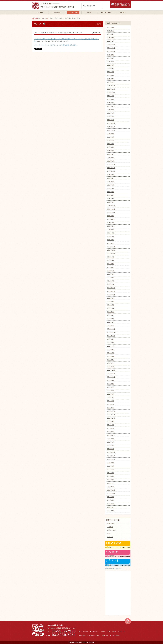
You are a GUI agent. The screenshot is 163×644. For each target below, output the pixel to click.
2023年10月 (111, 93)
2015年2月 (111, 446)
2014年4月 (111, 480)
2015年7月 (111, 428)
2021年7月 (111, 182)
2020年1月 (111, 243)
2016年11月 (111, 374)
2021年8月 (111, 178)
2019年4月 (111, 274)
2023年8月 (111, 99)
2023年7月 (111, 103)
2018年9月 (111, 298)
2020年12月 (111, 206)
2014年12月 (111, 452)
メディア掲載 (112, 632)
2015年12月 (111, 411)
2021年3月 (111, 195)
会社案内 (106, 635)
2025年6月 (111, 27)
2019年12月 (111, 247)
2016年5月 (111, 394)
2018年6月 (111, 308)
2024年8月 (111, 58)
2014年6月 (111, 473)
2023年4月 (111, 110)
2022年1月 (111, 161)
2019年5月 (111, 271)
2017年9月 (111, 339)
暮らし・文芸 (111, 530)
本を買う (83, 635)
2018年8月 (111, 302)
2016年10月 (111, 377)
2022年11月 (111, 127)
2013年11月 (111, 490)
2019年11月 (111, 250)
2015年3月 (111, 442)
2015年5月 (111, 435)
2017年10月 (111, 336)
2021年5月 (111, 188)
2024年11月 (111, 48)
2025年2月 (111, 38)
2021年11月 (111, 168)
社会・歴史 (111, 524)
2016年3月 (111, 401)
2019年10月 (111, 254)
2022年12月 (111, 123)
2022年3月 (111, 154)
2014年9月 (111, 463)
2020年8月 (111, 219)
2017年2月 (111, 363)
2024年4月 (111, 72)
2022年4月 (111, 151)
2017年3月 (111, 360)
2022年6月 (111, 144)
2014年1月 (111, 487)
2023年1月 (111, 120)
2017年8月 (111, 343)
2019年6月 (111, 267)
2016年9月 (111, 380)
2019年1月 (111, 284)
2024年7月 (111, 62)
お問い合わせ (116, 635)
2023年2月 (111, 117)
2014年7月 (111, 470)
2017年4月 (111, 356)
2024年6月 (111, 65)
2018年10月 (111, 295)
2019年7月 (111, 264)
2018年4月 (111, 315)
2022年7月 (111, 141)
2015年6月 (111, 432)
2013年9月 (111, 497)
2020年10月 (111, 212)
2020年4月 (111, 233)
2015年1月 (111, 449)
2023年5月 (111, 106)
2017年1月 (111, 367)
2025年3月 (111, 34)
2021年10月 (111, 171)
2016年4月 (111, 398)
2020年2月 (111, 240)
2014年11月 (111, 456)
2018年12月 (111, 288)
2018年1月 (111, 326)
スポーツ (110, 537)
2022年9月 (111, 134)
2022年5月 (111, 147)
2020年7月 (111, 223)
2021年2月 (111, 199)
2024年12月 (111, 45)
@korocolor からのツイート (114, 569)
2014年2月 (111, 483)
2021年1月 (111, 202)
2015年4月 (111, 439)
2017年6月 (111, 350)
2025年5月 (111, 31)
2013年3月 (111, 511)
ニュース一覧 (44, 18)
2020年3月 (111, 236)
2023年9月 (111, 96)
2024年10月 (111, 51)
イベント (121, 632)
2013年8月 (111, 500)
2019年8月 (111, 260)
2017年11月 (111, 332)
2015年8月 (111, 425)
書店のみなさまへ (94, 635)
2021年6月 (111, 185)
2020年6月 (111, 226)
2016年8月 (111, 384)
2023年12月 (111, 86)
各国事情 (110, 527)
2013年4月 (111, 507)
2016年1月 (111, 408)
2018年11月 (111, 291)
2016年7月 (111, 387)
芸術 (109, 534)
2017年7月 (111, 346)
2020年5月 (111, 230)
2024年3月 (111, 75)
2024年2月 (111, 79)
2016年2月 (111, 404)
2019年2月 (111, 281)
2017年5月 (111, 353)
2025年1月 (111, 41)
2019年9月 (111, 257)
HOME (37, 18)
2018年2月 (111, 322)
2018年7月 (111, 305)
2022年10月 (111, 130)
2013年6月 (111, 504)
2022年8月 (111, 137)
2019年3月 (111, 278)
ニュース (102, 632)
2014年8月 (111, 466)
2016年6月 (111, 391)
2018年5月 (111, 312)
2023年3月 (111, 113)
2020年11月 (111, 209)
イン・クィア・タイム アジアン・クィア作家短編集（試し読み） (56, 45)
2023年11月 (111, 89)
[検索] (92, 6)
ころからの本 (84, 632)
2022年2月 (111, 158)
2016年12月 (111, 370)
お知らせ (94, 632)
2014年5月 (111, 476)
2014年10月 (111, 459)
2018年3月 (111, 319)
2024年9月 (111, 55)
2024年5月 (111, 69)
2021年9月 (111, 175)
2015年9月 (111, 422)
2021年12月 (111, 165)
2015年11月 (111, 415)
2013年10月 (111, 494)
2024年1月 (111, 82)
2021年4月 (111, 192)
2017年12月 (111, 329)
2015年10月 (111, 418)
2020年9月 (111, 216)
